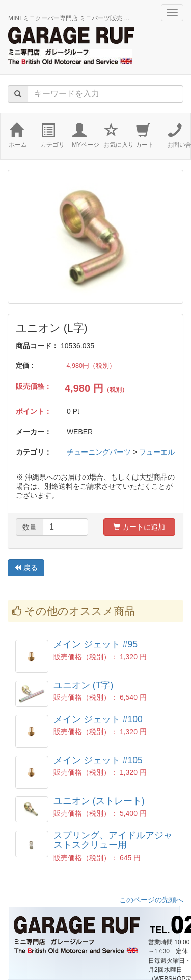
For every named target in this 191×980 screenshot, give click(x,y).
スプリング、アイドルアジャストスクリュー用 (113, 840)
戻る (26, 568)
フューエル (157, 452)
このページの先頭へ (151, 900)
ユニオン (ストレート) (99, 801)
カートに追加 (139, 527)
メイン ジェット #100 (98, 719)
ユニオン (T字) (83, 685)
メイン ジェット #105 (98, 760)
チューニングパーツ (99, 452)
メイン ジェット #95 (95, 644)
